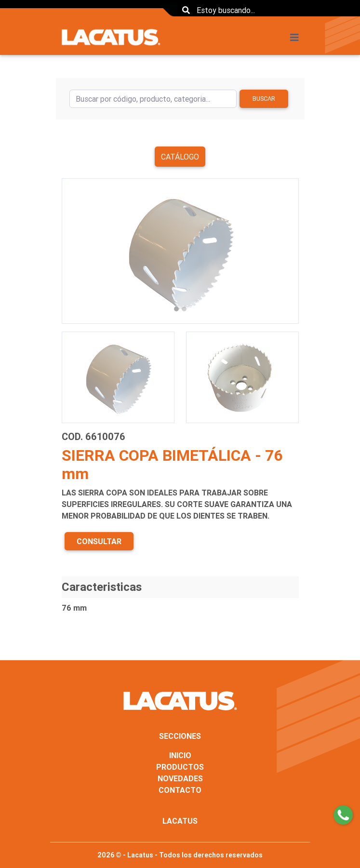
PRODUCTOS (180, 767)
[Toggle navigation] (297, 38)
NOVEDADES (180, 778)
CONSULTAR (99, 541)
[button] (80, 251)
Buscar (264, 99)
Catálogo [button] (180, 157)
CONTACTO (180, 790)
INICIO (180, 755)
